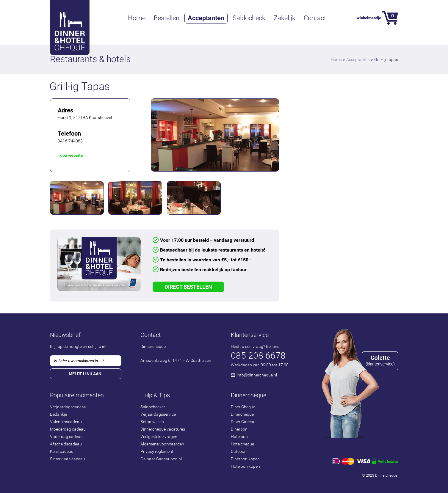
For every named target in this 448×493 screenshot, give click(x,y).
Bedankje (58, 414)
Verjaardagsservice (158, 414)
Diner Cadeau (243, 422)
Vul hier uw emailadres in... (79, 361)
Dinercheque (242, 414)
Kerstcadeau (62, 451)
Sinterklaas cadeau (68, 459)
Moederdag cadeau (68, 429)
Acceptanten (206, 18)
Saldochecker (153, 407)
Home (137, 18)
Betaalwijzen (152, 422)
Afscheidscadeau (66, 444)
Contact (315, 18)
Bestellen (167, 18)
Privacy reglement (157, 451)
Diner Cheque (243, 407)
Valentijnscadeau (66, 422)
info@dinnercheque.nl (257, 375)
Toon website (70, 155)
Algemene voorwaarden (162, 444)
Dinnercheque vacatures (163, 429)
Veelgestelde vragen (159, 437)
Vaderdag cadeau (66, 437)
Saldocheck (249, 18)
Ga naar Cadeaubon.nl (161, 459)
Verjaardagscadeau (68, 407)
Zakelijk (285, 18)
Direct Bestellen (188, 287)
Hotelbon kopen (245, 466)
